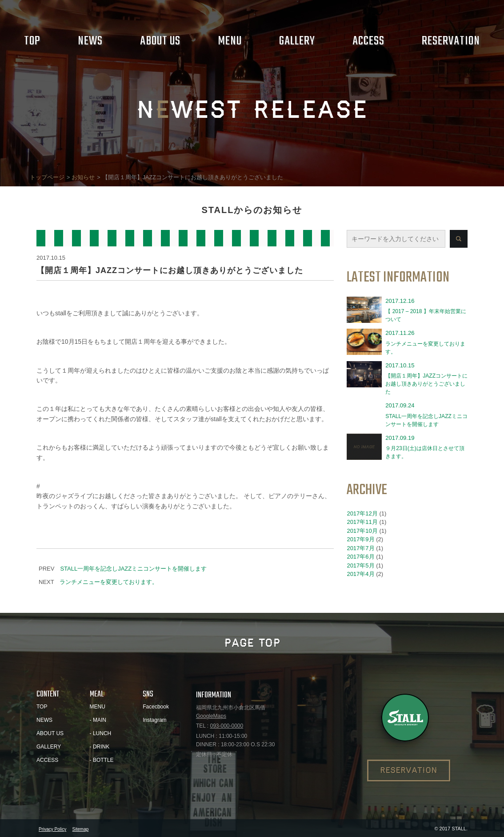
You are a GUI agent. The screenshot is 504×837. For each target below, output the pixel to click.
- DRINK (100, 747)
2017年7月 (360, 548)
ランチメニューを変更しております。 (109, 582)
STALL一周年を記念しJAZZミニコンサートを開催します (133, 569)
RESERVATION (409, 771)
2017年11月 (362, 522)
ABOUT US (50, 733)
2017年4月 (360, 574)
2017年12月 (362, 513)
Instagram (154, 720)
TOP (42, 707)
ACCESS (47, 760)
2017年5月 (360, 565)
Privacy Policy (52, 829)
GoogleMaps (211, 716)
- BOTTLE (102, 760)
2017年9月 (360, 539)
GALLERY (49, 747)
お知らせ (83, 177)
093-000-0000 (226, 726)
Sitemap (81, 829)
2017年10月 (362, 531)
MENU (98, 707)
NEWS (44, 720)
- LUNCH (101, 733)
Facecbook (156, 707)
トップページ (47, 177)
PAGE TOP (252, 643)
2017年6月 (360, 557)
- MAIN (98, 720)
